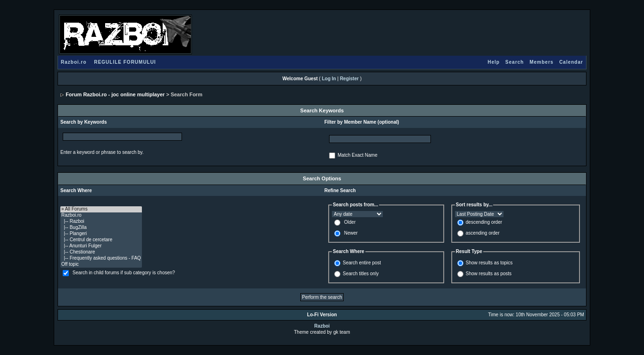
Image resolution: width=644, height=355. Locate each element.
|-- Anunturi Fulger (101, 246)
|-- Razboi (101, 222)
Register (349, 79)
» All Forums (101, 209)
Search (515, 62)
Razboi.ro (74, 62)
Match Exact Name (357, 155)
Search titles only (361, 274)
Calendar (571, 62)
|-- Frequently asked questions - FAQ (101, 258)
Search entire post (362, 263)
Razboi (322, 326)
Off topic (101, 265)
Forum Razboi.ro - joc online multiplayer (115, 94)
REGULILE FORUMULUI (125, 62)
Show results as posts (489, 274)
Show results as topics (489, 263)
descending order (484, 222)
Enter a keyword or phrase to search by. (102, 152)
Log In (329, 79)
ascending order (483, 233)
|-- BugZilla (101, 228)
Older (350, 222)
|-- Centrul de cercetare (101, 240)
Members (541, 62)
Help (494, 62)
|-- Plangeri (101, 234)
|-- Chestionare (101, 252)
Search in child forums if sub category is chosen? (124, 273)
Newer (351, 233)
